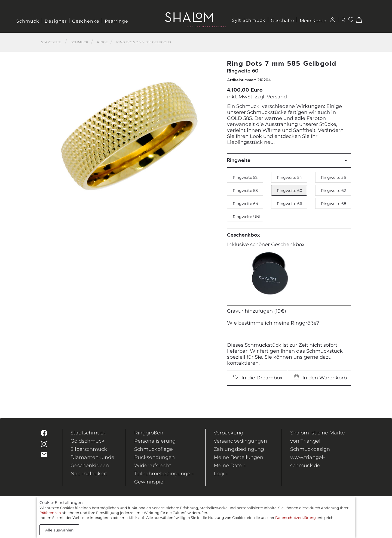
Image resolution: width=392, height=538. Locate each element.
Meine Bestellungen (238, 457)
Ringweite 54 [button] (289, 177)
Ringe (102, 42)
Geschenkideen (90, 466)
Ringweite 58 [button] (245, 191)
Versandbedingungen (240, 441)
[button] (213, 141)
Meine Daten (230, 466)
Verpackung (229, 433)
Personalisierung (155, 441)
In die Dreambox (258, 378)
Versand (277, 97)
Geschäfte (282, 21)
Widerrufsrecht (153, 466)
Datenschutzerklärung (295, 518)
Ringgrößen (149, 433)
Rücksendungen (154, 457)
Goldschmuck (88, 441)
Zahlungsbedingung (239, 449)
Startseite (51, 42)
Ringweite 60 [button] (290, 191)
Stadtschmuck (88, 433)
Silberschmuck (89, 449)
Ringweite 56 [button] (333, 177)
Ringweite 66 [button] (290, 204)
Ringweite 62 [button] (333, 191)
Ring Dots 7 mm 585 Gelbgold (144, 42)
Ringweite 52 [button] (245, 177)
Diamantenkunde (92, 457)
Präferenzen (50, 513)
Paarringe (117, 21)
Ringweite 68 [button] (334, 204)
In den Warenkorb (320, 377)
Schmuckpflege (154, 449)
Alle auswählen (59, 530)
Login (221, 474)
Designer (56, 21)
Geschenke (86, 21)
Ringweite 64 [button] (245, 204)
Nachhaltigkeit (89, 474)
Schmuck (28, 21)
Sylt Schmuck (249, 20)
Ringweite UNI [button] (246, 217)
